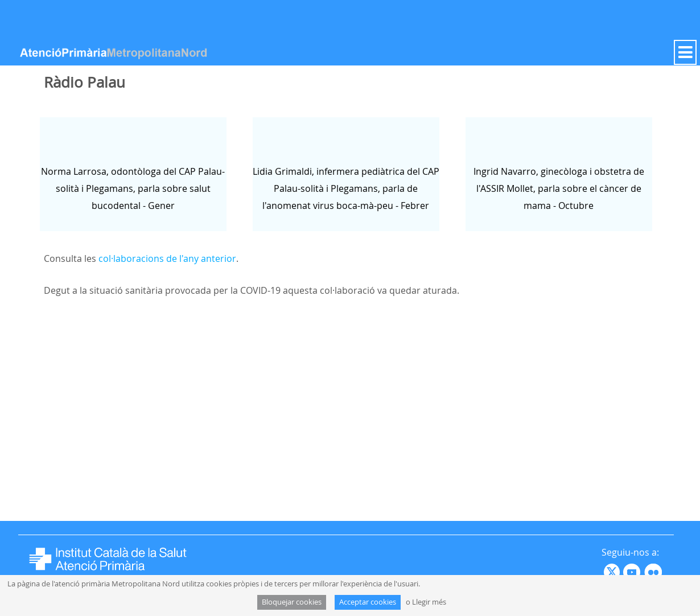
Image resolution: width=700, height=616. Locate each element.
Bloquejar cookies (292, 602)
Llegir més (429, 602)
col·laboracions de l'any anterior (167, 258)
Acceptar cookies (368, 602)
